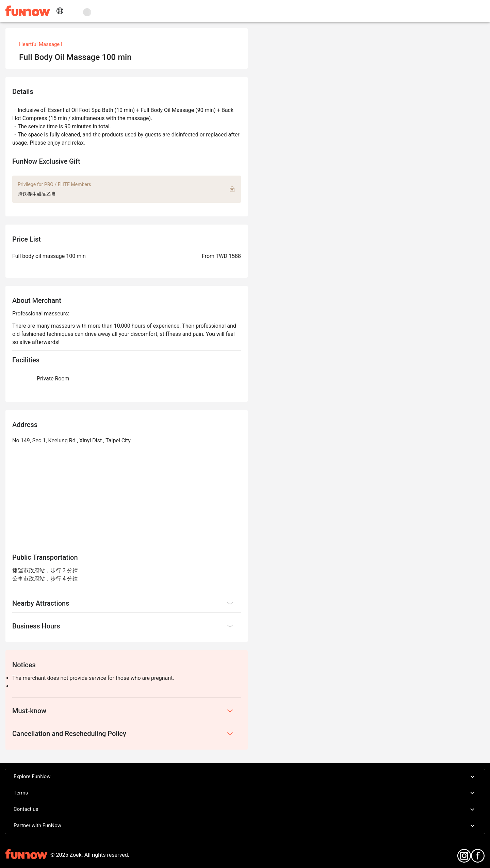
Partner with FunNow (245, 826)
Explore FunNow (245, 777)
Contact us (245, 809)
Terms (245, 793)
